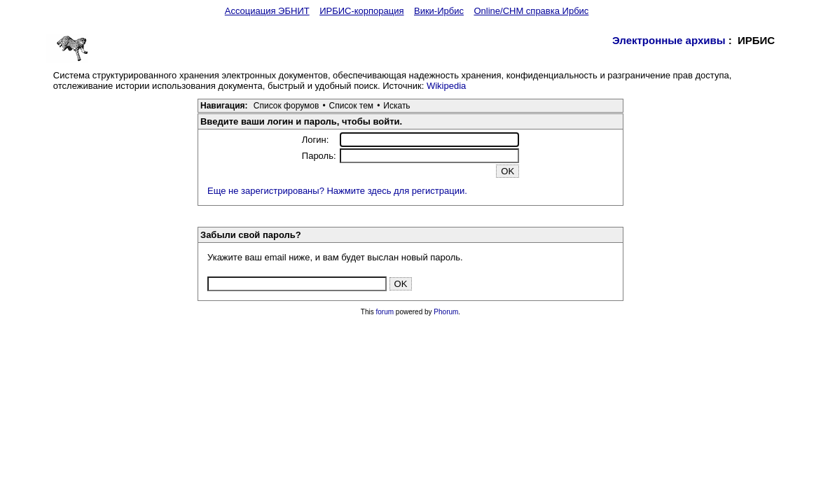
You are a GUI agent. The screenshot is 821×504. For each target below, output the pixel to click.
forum (385, 312)
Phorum (446, 312)
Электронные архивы (669, 40)
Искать (396, 106)
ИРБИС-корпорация (361, 11)
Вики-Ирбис (439, 11)
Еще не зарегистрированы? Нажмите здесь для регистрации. (337, 191)
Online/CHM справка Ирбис (531, 11)
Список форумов (287, 106)
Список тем (352, 106)
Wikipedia (446, 86)
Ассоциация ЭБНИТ (267, 11)
